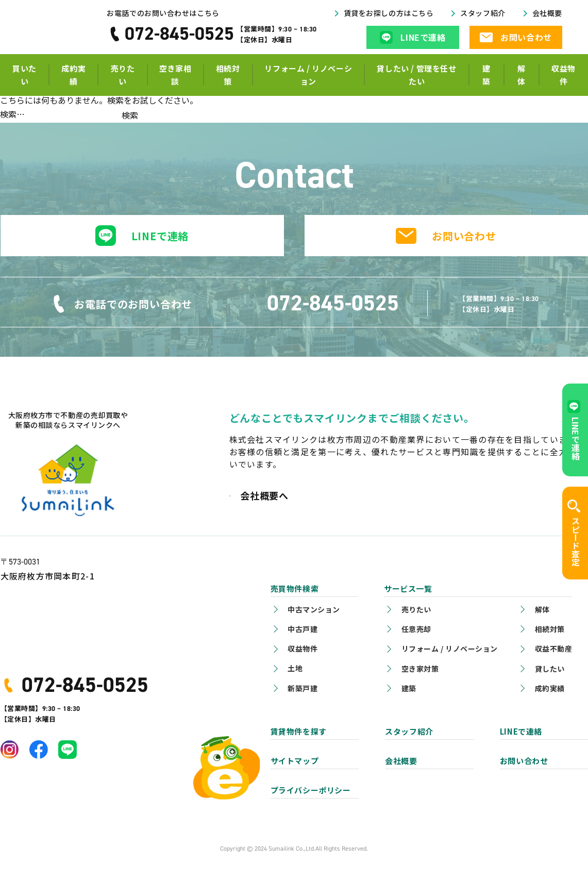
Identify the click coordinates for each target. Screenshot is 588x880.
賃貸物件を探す (299, 731)
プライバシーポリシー (311, 790)
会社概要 (550, 23)
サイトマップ (295, 761)
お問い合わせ (464, 236)
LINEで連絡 (160, 236)
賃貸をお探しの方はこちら (411, 23)
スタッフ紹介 (492, 23)
